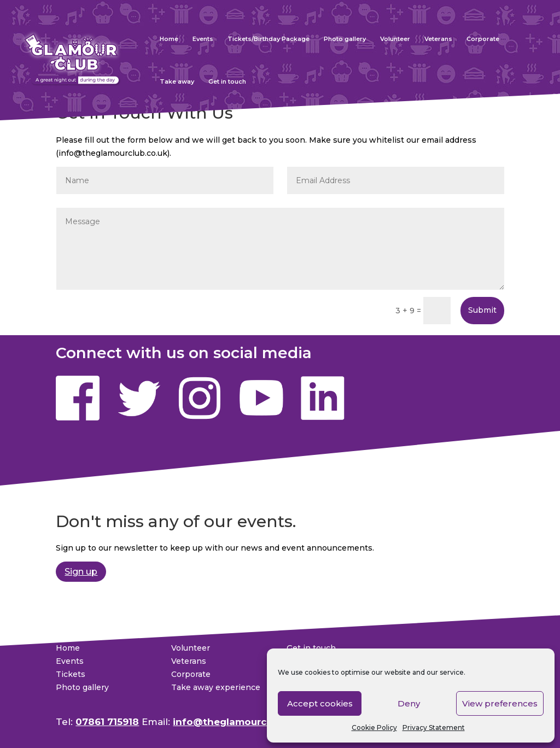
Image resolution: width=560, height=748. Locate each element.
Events (203, 39)
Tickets (71, 674)
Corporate (483, 39)
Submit (482, 310)
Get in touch (227, 81)
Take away (177, 81)
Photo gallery (345, 39)
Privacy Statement (434, 727)
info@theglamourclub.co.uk (242, 722)
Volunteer (395, 39)
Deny (409, 703)
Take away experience (216, 687)
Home (169, 39)
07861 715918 (107, 722)
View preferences (500, 703)
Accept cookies (320, 703)
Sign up (81, 572)
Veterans (438, 39)
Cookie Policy (374, 727)
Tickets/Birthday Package (269, 39)
